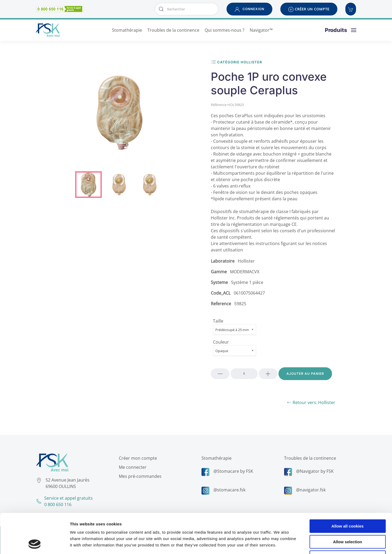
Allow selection (347, 505)
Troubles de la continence (309, 458)
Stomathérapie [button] (127, 30)
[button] (249, 9)
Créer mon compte (137, 458)
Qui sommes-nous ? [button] (225, 30)
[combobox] (187, 9)
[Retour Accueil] (48, 30)
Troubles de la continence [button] (173, 30)
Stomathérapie (215, 458)
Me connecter (132, 467)
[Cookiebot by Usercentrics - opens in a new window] (35, 544)
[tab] (88, 185)
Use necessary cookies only (347, 520)
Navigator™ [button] (261, 30)
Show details (280, 543)
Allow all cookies (348, 489)
